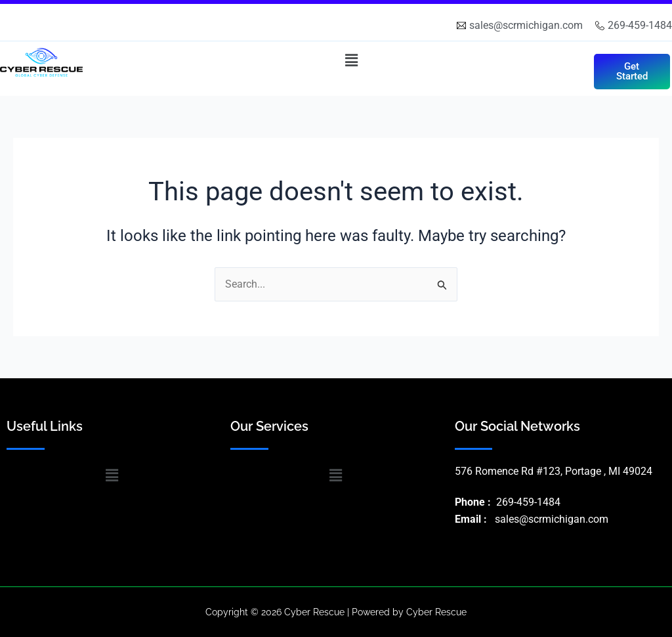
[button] (351, 60)
